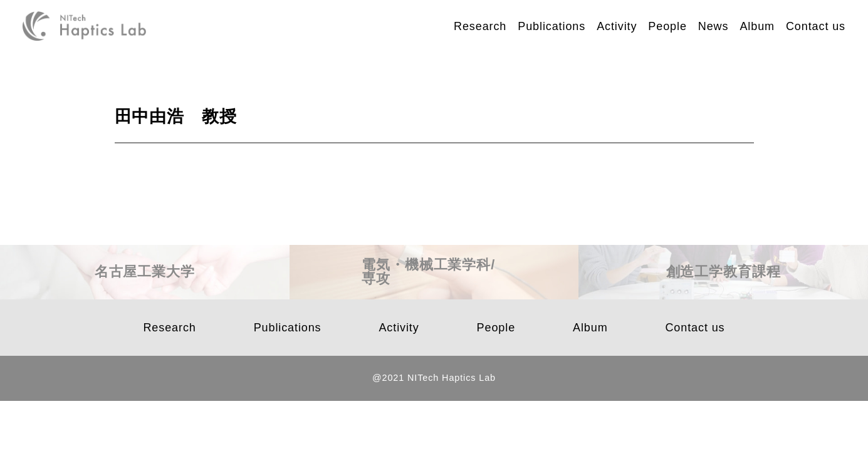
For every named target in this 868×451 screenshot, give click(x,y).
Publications (552, 26)
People (667, 26)
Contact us (816, 26)
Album (757, 26)
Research (480, 26)
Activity (617, 26)
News (714, 26)
